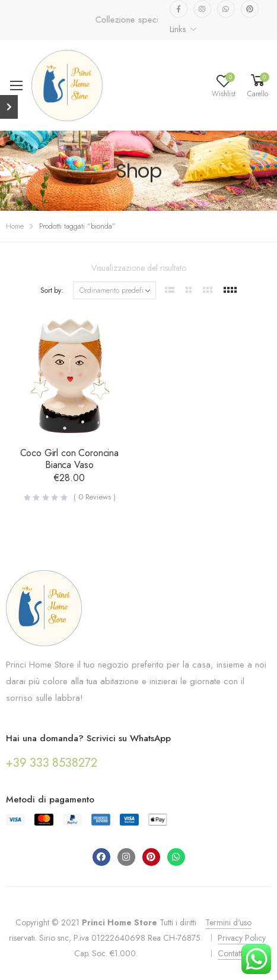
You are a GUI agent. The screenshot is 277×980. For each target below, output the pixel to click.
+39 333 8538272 (52, 763)
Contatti (231, 953)
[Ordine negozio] (114, 290)
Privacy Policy (242, 938)
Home (15, 226)
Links (178, 29)
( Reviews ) (94, 497)
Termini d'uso (228, 922)
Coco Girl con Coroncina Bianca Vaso (69, 459)
